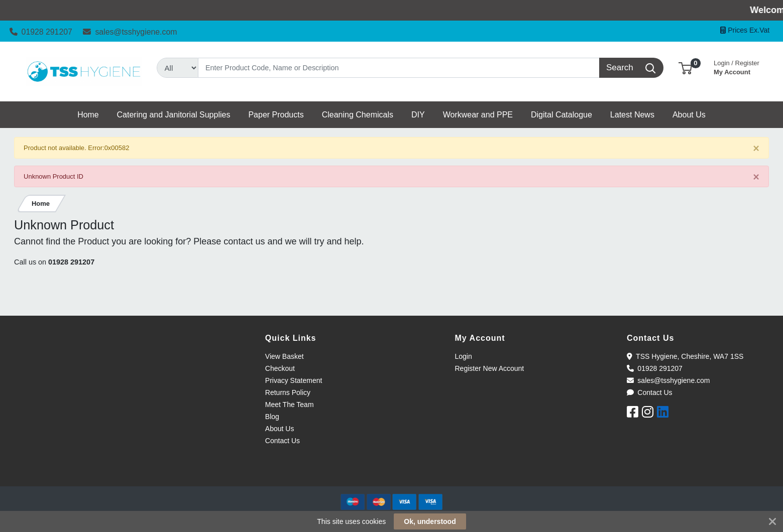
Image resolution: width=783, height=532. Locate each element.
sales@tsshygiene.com (130, 32)
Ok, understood (430, 521)
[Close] (756, 148)
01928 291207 (41, 32)
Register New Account (490, 368)
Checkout (280, 368)
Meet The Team (290, 405)
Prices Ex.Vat (745, 30)
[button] (685, 68)
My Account (737, 66)
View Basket (285, 356)
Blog (272, 417)
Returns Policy (288, 392)
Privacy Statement (294, 380)
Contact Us (283, 441)
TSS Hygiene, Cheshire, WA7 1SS (685, 356)
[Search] (399, 68)
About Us (280, 429)
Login (464, 356)
